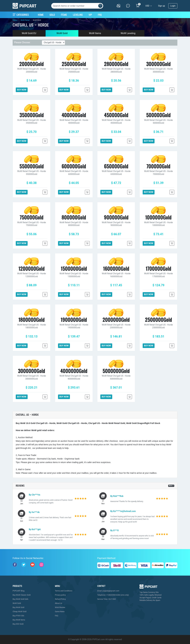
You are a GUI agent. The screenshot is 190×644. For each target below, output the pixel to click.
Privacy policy (60, 595)
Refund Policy (60, 599)
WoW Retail (25, 20)
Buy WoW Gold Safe (20, 599)
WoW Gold (62, 33)
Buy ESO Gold (18, 624)
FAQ (100, 15)
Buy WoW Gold (18, 607)
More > (171, 486)
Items (64, 15)
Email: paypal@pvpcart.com (108, 591)
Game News (60, 612)
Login (173, 6)
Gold (52, 15)
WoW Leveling (128, 33)
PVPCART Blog (18, 591)
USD (147, 6)
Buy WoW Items (19, 620)
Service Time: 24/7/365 (107, 599)
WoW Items (95, 33)
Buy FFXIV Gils (18, 616)
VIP (90, 15)
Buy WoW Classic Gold (22, 595)
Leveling (78, 15)
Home (41, 14)
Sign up (161, 6)
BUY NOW (22, 90)
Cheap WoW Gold (20, 612)
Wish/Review (60, 607)
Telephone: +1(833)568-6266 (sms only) (113, 595)
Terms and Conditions (64, 591)
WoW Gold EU (29, 33)
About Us (59, 603)
